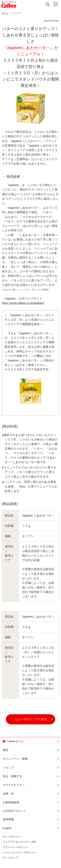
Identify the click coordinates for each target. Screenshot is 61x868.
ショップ (8, 768)
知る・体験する (12, 776)
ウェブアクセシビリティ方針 (20, 842)
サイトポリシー (12, 837)
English (7, 828)
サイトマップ (10, 858)
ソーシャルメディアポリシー (20, 853)
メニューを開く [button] (56, 5)
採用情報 (8, 819)
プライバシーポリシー (16, 847)
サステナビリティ (14, 785)
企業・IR (8, 794)
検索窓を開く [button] (48, 4)
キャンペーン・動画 (15, 759)
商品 (6, 750)
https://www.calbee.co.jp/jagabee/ (23, 303)
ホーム (5, 13)
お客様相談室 (11, 802)
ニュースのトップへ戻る (31, 719)
